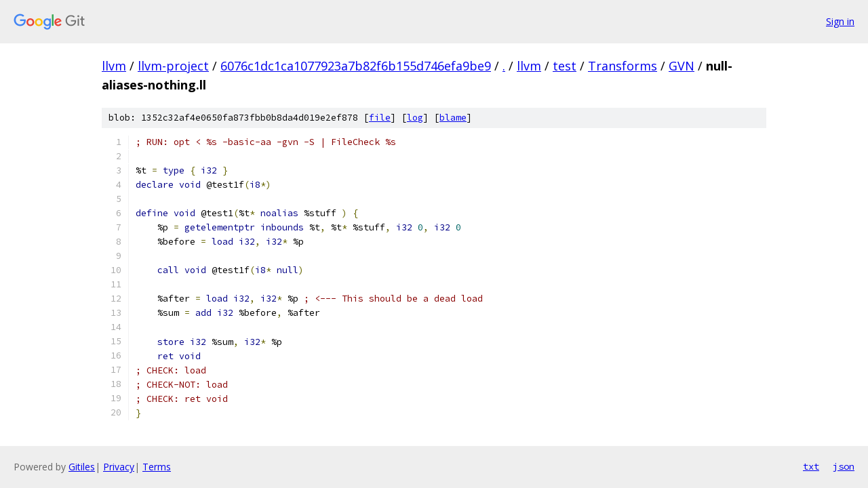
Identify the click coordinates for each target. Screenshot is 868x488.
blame (453, 118)
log (415, 118)
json (844, 466)
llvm (114, 66)
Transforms (623, 66)
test (565, 66)
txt (811, 466)
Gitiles (82, 467)
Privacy (119, 467)
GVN (682, 66)
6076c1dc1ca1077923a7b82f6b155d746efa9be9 (356, 66)
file (380, 118)
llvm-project (173, 66)
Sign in (840, 21)
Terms (157, 467)
